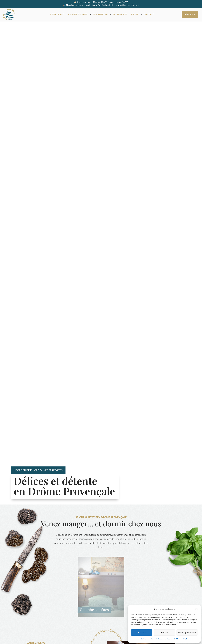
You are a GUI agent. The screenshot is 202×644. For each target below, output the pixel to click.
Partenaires (120, 14)
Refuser (164, 632)
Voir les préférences (187, 632)
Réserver (190, 15)
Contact (149, 14)
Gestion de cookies (147, 639)
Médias (135, 14)
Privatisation (101, 14)
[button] (196, 609)
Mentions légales (182, 639)
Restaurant (57, 14)
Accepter (142, 632)
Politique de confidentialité (165, 639)
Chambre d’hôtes (78, 14)
